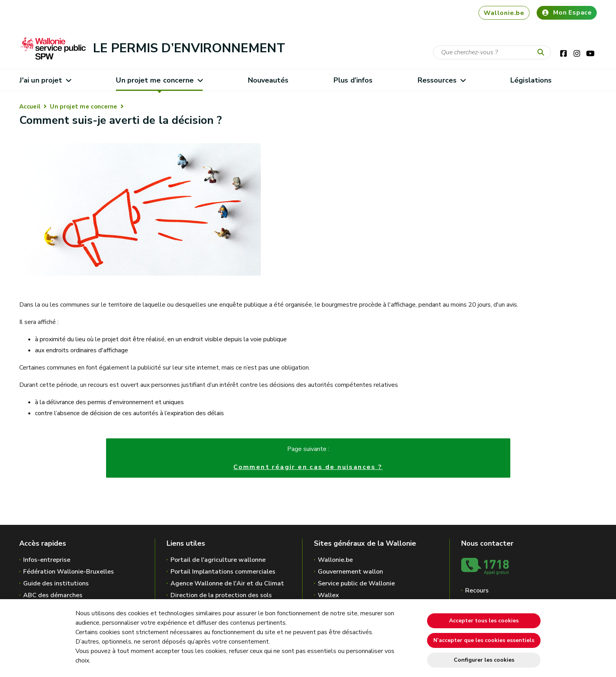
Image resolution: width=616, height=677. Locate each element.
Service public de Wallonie (356, 583)
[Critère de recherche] (492, 52)
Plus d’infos (353, 80)
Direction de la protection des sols (221, 595)
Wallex (328, 595)
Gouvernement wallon (350, 572)
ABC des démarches (53, 595)
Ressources (441, 80)
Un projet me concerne (159, 80)
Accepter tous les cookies (484, 621)
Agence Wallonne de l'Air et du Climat (227, 583)
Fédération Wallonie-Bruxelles (69, 572)
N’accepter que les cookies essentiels (484, 640)
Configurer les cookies (484, 660)
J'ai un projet (45, 80)
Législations (531, 80)
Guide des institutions (56, 583)
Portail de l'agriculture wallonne (218, 560)
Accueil (30, 107)
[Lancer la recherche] (543, 53)
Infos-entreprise (47, 560)
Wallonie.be (504, 13)
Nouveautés (268, 80)
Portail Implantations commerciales (223, 572)
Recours (477, 591)
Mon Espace (567, 13)
